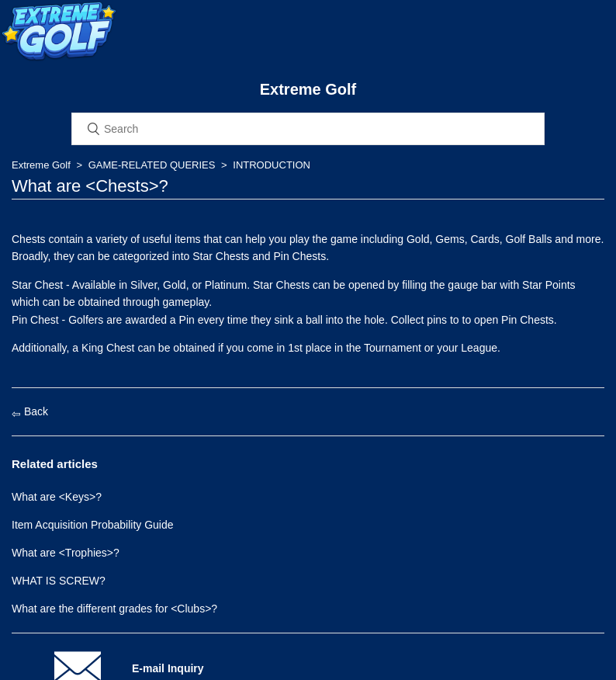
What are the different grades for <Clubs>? (114, 609)
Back (30, 411)
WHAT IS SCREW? (59, 581)
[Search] (308, 129)
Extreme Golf (41, 165)
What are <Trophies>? (66, 553)
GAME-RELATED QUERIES (152, 165)
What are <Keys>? (57, 497)
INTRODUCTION (272, 165)
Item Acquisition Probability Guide (93, 525)
